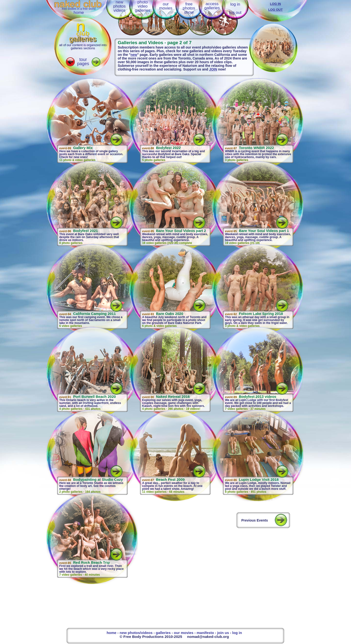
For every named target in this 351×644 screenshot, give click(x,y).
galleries (163, 633)
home (79, 13)
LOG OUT (275, 10)
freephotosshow (189, 8)
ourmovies (166, 6)
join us (223, 633)
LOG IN (276, 4)
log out (235, 13)
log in (235, 4)
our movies (184, 633)
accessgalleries (212, 6)
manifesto (205, 633)
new (134, 55)
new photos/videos (136, 633)
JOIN (213, 69)
